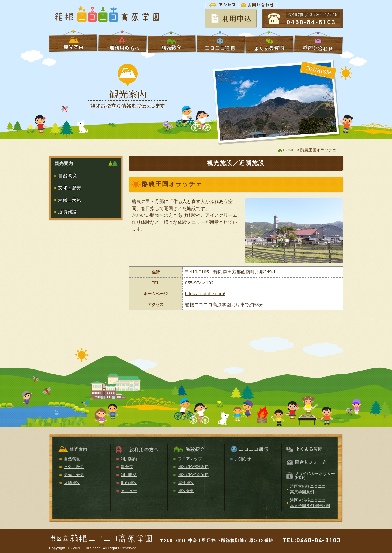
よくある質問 (269, 42)
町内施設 (129, 483)
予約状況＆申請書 (231, 18)
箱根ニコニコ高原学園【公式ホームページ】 (107, 15)
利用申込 (129, 475)
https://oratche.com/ (205, 293)
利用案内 (129, 459)
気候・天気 (70, 200)
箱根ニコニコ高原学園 (101, 536)
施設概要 (186, 491)
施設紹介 (171, 42)
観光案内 (82, 450)
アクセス (222, 5)
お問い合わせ (257, 5)
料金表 (127, 467)
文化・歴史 (70, 188)
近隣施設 (67, 212)
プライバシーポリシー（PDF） (310, 476)
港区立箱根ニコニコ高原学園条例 (308, 489)
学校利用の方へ (73, 42)
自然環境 (67, 176)
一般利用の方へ (123, 42)
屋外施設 (186, 483)
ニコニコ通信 (221, 42)
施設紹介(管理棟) (193, 467)
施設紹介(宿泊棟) (193, 475)
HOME (289, 150)
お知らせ (243, 459)
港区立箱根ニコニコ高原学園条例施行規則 (310, 503)
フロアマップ (190, 459)
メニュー (129, 491)
